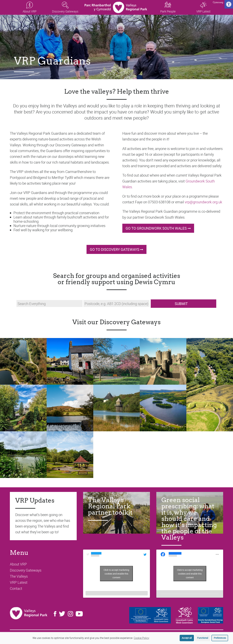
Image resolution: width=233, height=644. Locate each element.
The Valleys (19, 576)
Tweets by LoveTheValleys (116, 574)
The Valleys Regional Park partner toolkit (110, 506)
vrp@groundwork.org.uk (203, 202)
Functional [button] (203, 638)
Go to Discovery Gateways (115, 249)
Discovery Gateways (26, 570)
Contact (16, 588)
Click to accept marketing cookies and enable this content (116, 574)
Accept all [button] (187, 638)
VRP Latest (19, 582)
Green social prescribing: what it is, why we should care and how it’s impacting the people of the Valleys (189, 519)
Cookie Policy (141, 638)
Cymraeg (218, 3)
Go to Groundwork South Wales (156, 228)
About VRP (18, 564)
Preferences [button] (220, 638)
